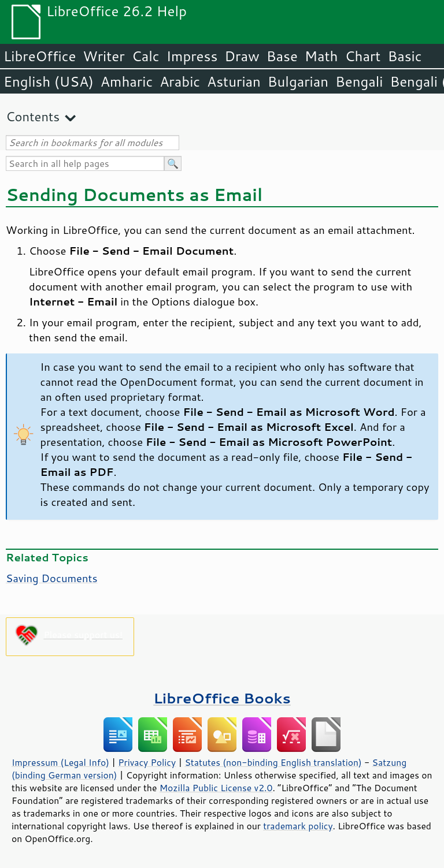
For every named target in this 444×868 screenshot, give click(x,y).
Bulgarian (298, 81)
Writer (103, 56)
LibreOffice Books (222, 698)
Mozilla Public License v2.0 (216, 788)
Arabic (180, 81)
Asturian (234, 81)
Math (321, 56)
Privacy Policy (147, 762)
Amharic (127, 81)
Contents (33, 116)
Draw (242, 56)
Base (282, 56)
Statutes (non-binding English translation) (273, 762)
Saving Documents (52, 578)
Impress (192, 56)
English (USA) (49, 81)
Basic (404, 56)
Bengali (359, 81)
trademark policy (298, 826)
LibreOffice (40, 56)
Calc (146, 56)
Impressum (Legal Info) (60, 762)
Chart (362, 56)
